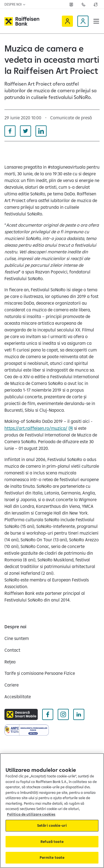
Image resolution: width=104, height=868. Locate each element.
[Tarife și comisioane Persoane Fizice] (40, 673)
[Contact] (12, 650)
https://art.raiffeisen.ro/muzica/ (36, 428)
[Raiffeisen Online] (67, 21)
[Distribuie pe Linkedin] (41, 131)
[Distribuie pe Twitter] (26, 131)
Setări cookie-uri (52, 825)
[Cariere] (12, 685)
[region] (52, 811)
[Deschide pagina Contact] (83, 4)
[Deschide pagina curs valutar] (96, 4)
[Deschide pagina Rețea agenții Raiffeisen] (71, 4)
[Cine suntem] (17, 638)
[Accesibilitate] (18, 697)
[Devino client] (83, 21)
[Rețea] (10, 662)
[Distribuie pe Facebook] (10, 131)
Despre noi (15, 4)
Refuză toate (52, 842)
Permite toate (52, 857)
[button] (96, 21)
